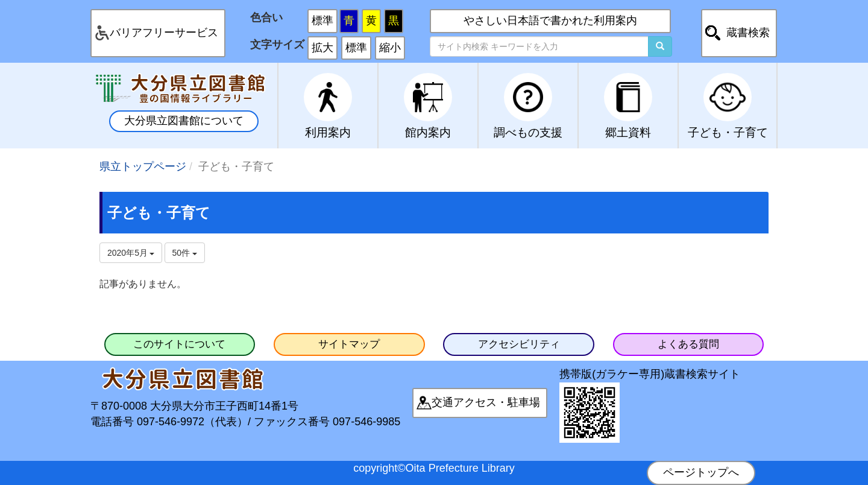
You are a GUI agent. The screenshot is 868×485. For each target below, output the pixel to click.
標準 (322, 21)
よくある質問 (688, 344)
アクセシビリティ (519, 344)
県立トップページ (143, 166)
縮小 (390, 48)
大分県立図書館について (184, 121)
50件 (185, 253)
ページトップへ (701, 472)
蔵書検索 (748, 33)
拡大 (322, 48)
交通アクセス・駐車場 (486, 402)
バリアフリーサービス (164, 33)
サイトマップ (349, 344)
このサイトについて (179, 344)
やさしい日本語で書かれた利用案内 (550, 21)
